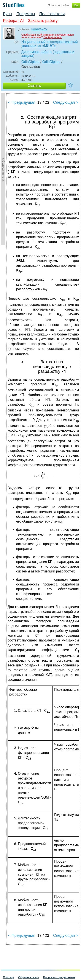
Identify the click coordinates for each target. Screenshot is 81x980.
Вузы (8, 14)
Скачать (34, 86)
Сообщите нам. (53, 37)
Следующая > (66, 102)
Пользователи (52, 14)
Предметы (26, 14)
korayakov (39, 29)
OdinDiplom (30, 62)
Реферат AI (13, 21)
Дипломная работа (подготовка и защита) (48, 54)
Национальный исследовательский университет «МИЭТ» (50, 44)
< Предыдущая (22, 102)
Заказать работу (43, 21)
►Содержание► (3, 169)
